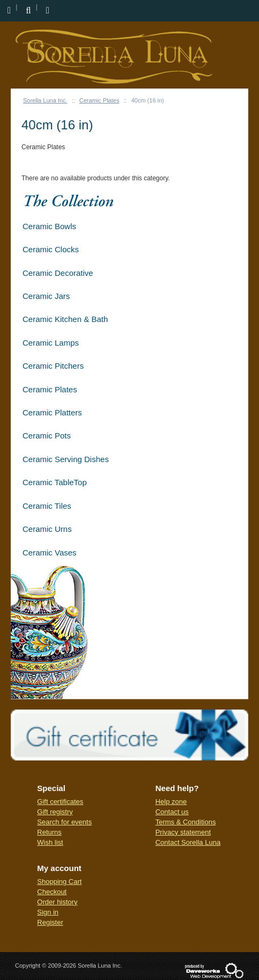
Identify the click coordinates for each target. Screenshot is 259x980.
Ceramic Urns (47, 529)
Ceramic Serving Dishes (66, 459)
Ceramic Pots (47, 436)
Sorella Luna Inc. (45, 100)
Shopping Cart (59, 882)
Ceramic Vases (50, 553)
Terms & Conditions (186, 822)
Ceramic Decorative (58, 273)
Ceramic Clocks (51, 249)
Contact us (172, 812)
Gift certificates (60, 802)
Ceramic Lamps (51, 343)
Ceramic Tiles (47, 506)
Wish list (50, 842)
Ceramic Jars (46, 296)
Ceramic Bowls (49, 226)
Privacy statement (183, 832)
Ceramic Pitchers (53, 366)
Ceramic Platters (52, 412)
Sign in (48, 912)
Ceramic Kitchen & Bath (65, 319)
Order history (57, 902)
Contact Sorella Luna (188, 842)
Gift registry (55, 812)
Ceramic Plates (99, 100)
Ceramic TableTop (55, 482)
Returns (49, 832)
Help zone (171, 802)
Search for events (64, 822)
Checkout (52, 892)
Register (50, 922)
